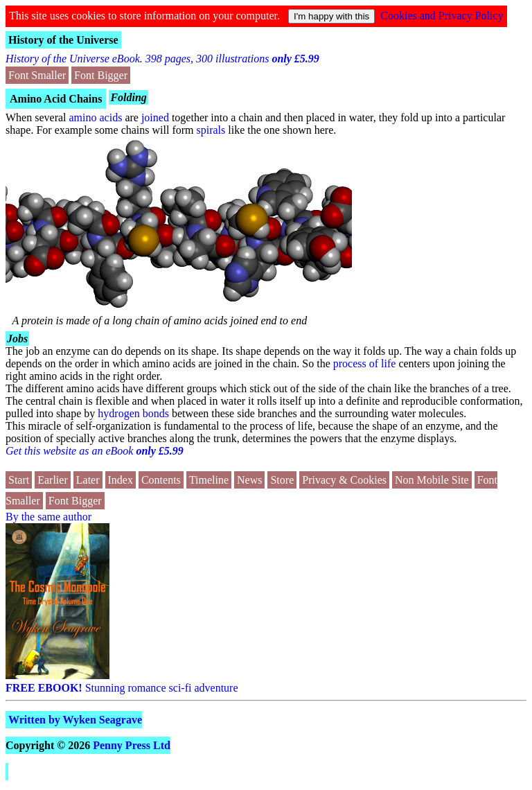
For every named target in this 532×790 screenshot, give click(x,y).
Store (282, 480)
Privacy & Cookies (344, 480)
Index (121, 480)
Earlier (53, 480)
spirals (211, 130)
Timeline (209, 480)
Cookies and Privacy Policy (442, 16)
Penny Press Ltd (132, 745)
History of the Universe (63, 40)
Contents (161, 480)
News (249, 480)
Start (19, 480)
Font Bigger (101, 75)
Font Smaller (37, 75)
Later (88, 480)
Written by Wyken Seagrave (75, 720)
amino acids (96, 117)
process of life (365, 363)
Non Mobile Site (432, 480)
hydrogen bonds (133, 413)
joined (155, 117)
